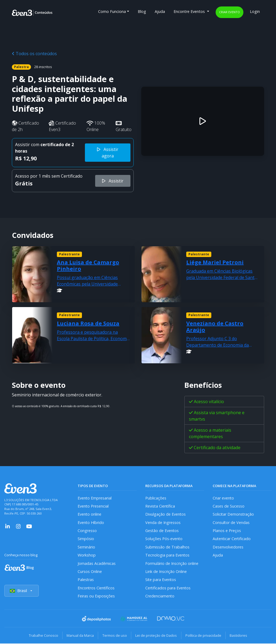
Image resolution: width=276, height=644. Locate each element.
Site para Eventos (161, 580)
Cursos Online (90, 572)
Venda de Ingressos (163, 522)
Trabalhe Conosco (42, 636)
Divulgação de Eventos (166, 514)
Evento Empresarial (95, 498)
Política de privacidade (204, 636)
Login (255, 11)
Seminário (86, 547)
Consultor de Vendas (231, 522)
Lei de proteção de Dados (156, 636)
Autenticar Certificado (232, 539)
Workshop (87, 556)
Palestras (86, 580)
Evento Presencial (93, 506)
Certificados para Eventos (168, 588)
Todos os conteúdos (34, 54)
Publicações (156, 498)
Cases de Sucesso (229, 506)
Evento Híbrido (91, 522)
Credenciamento (160, 597)
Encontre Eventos (190, 11)
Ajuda (160, 11)
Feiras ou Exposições (96, 597)
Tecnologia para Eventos (168, 556)
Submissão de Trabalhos (167, 547)
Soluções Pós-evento (164, 539)
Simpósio (86, 539)
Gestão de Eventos (162, 531)
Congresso (87, 531)
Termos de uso (114, 636)
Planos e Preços (227, 531)
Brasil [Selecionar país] (22, 591)
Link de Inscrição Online (166, 572)
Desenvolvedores (228, 547)
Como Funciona (112, 11)
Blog (142, 11)
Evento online (90, 514)
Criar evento (230, 12)
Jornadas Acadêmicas (97, 564)
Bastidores (239, 636)
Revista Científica (160, 506)
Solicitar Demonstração (234, 514)
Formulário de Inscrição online (172, 564)
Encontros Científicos (96, 588)
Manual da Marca (80, 636)
